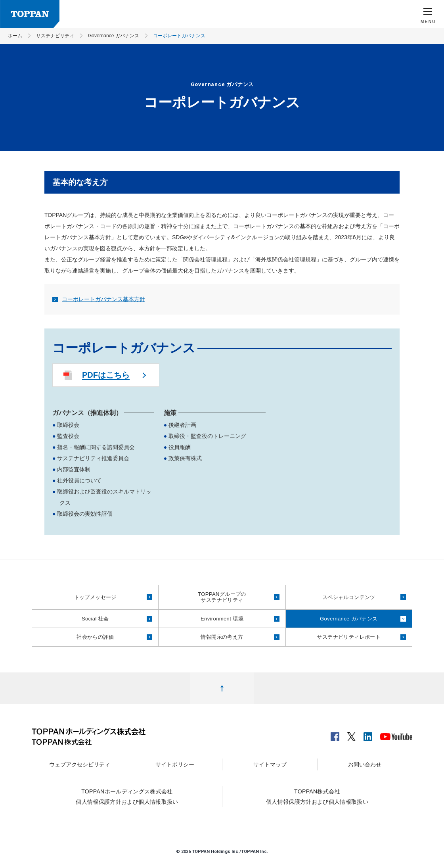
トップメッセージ (95, 597)
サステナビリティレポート (349, 637)
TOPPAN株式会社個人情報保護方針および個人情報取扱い (317, 797)
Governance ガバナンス (349, 619)
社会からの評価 (95, 637)
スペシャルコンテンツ (349, 597)
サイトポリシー (175, 764)
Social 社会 (95, 619)
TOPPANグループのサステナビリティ (222, 597)
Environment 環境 (222, 619)
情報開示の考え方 (222, 637)
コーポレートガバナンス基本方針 (99, 299)
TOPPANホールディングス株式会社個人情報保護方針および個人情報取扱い (127, 797)
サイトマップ (270, 764)
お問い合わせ (365, 764)
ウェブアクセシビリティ (80, 764)
